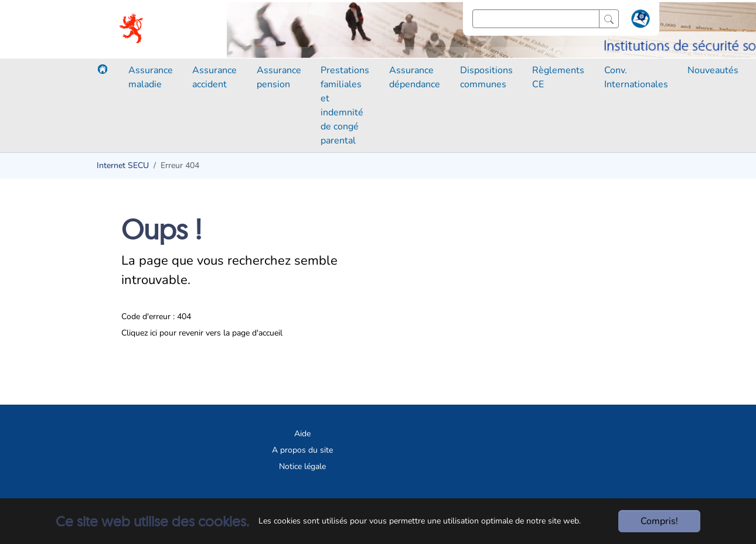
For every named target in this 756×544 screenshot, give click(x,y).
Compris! (659, 521)
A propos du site (302, 450)
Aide (302, 434)
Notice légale (302, 466)
